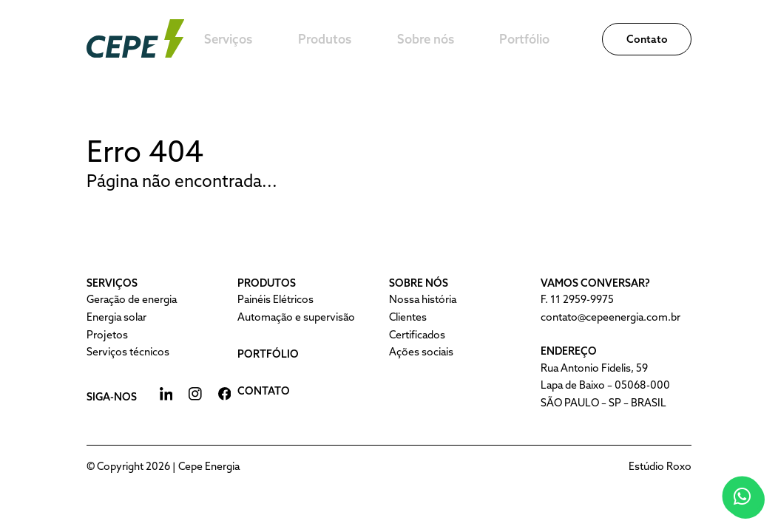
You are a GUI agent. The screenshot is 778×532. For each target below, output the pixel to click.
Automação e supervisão (296, 317)
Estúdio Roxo (660, 466)
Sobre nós (477, 39)
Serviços (296, 39)
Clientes (408, 317)
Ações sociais (421, 352)
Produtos (385, 39)
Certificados (417, 335)
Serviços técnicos (128, 352)
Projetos (107, 335)
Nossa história (423, 299)
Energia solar (116, 317)
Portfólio (569, 39)
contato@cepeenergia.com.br (610, 317)
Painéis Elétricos (275, 299)
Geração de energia (132, 299)
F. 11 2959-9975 (577, 299)
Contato (647, 39)
